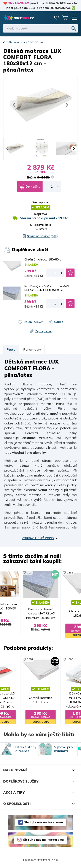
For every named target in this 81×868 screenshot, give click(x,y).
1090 (70, 660)
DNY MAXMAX (18, 3)
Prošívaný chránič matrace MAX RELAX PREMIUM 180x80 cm (47, 288)
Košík (65, 18)
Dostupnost (41, 202)
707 (29, 572)
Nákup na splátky (38, 236)
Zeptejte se (43, 331)
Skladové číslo (40, 225)
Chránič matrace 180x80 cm (44, 259)
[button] (14, 105)
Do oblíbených (33, 322)
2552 (70, 572)
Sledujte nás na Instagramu (43, 840)
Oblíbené (57, 18)
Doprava (40, 214)
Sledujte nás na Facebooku (44, 823)
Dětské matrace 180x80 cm (25, 42)
